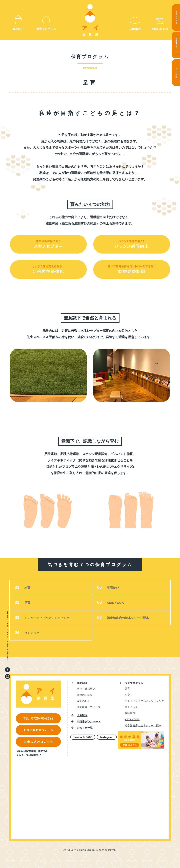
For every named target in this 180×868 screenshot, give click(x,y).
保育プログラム (46, 29)
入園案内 (135, 29)
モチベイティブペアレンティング (53, 618)
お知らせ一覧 (85, 728)
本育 (28, 588)
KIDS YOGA (118, 603)
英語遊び (115, 588)
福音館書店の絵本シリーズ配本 (134, 618)
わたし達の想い (86, 689)
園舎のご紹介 (85, 695)
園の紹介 (18, 29)
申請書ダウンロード (89, 721)
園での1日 (83, 701)
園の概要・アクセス (89, 707)
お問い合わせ (160, 29)
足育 (28, 603)
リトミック (34, 633)
